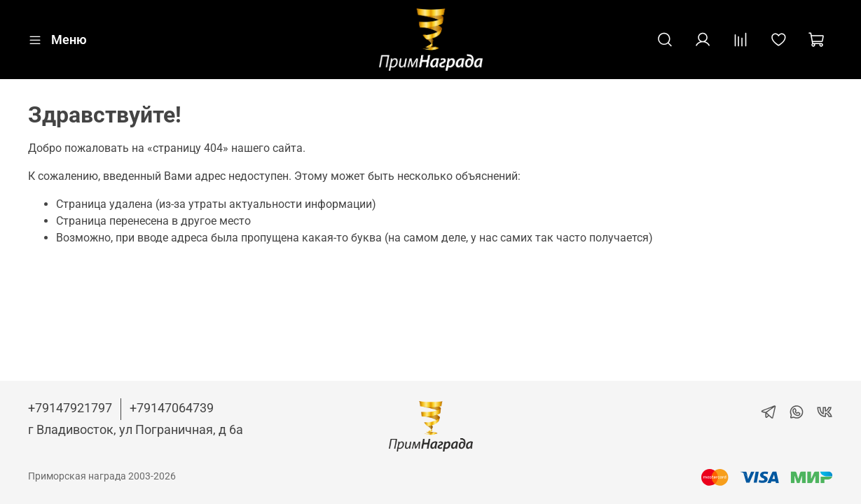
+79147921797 (70, 408)
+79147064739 (172, 408)
